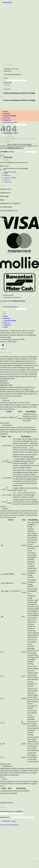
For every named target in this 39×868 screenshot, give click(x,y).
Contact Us (7, 120)
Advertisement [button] (5, 764)
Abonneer (7, 85)
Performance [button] (5, 423)
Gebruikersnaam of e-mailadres (12, 811)
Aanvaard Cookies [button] (18, 339)
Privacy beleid (8, 295)
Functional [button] (4, 398)
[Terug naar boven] (1, 304)
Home (6, 173)
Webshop (7, 175)
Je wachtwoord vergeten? (9, 825)
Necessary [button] (4, 381)
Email (5, 78)
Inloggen (14, 821)
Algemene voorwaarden (12, 297)
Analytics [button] (3, 506)
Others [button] (2, 777)
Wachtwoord (5, 817)
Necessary (6, 383)
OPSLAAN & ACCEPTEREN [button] (9, 793)
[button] (8, 2)
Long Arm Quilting (10, 116)
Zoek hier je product (10, 122)
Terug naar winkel (10, 172)
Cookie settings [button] (6, 339)
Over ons (7, 118)
